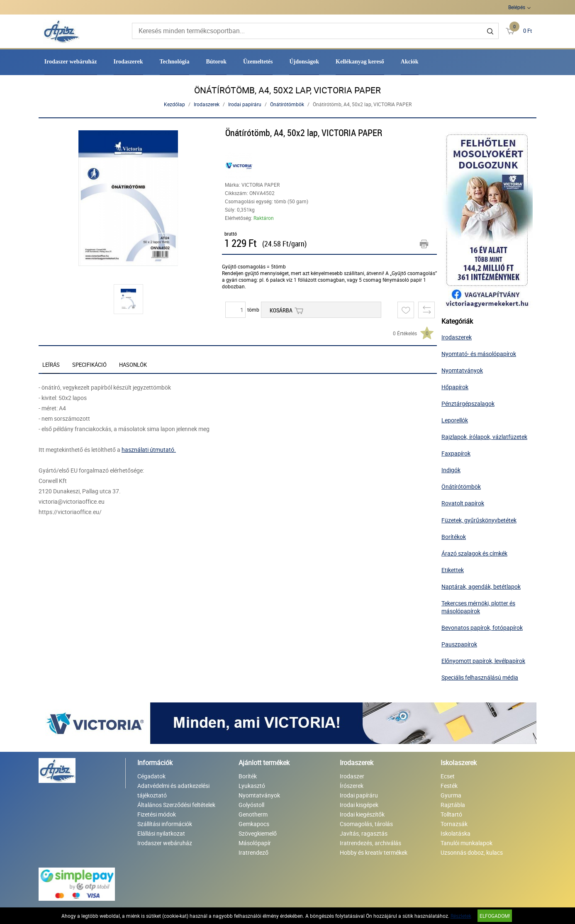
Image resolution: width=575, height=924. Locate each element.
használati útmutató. (149, 450)
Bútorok (216, 62)
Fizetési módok (157, 814)
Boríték (248, 776)
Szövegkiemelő (258, 833)
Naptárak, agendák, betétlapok (481, 586)
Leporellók (455, 420)
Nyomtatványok (462, 370)
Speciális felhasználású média (480, 677)
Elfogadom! (495, 916)
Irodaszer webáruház (71, 62)
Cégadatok (151, 776)
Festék (449, 786)
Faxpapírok (456, 453)
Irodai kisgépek (359, 805)
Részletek (461, 916)
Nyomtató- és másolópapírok (479, 354)
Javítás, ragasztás (364, 833)
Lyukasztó (252, 786)
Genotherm (253, 814)
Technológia (175, 62)
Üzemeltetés (258, 62)
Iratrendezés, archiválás (370, 843)
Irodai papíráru (245, 104)
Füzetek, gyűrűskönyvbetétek (479, 520)
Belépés (517, 7)
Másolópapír (255, 843)
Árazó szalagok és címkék (474, 553)
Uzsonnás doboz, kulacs (472, 852)
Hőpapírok (455, 387)
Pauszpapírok (459, 644)
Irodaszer (352, 776)
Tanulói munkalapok (467, 843)
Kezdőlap (174, 104)
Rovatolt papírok (463, 503)
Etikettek (453, 570)
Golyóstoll (251, 805)
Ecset (448, 776)
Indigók (451, 470)
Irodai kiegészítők (362, 814)
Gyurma (451, 795)
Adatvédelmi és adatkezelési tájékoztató (173, 790)
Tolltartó (451, 814)
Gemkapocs (254, 824)
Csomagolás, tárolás (366, 824)
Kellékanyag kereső (360, 62)
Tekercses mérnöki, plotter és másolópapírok (478, 607)
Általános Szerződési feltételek (176, 805)
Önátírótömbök (287, 104)
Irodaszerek (128, 62)
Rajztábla (453, 805)
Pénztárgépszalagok (468, 403)
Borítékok (454, 537)
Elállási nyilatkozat (161, 833)
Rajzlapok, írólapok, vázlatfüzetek (484, 437)
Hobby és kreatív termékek (374, 852)
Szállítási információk (165, 824)
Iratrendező (253, 852)
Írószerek (352, 786)
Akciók (410, 62)
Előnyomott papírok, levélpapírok (483, 661)
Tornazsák (454, 824)
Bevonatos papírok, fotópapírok (482, 628)
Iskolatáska (456, 833)
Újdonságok (304, 62)
